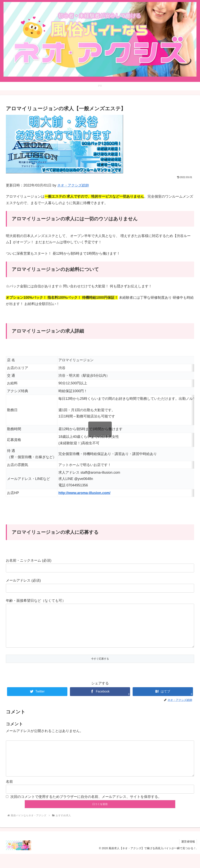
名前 (9, 796)
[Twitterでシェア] (37, 699)
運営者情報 (188, 856)
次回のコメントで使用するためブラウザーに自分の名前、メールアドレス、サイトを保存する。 (86, 811)
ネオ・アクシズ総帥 (73, 185)
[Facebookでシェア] (100, 699)
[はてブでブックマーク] (163, 699)
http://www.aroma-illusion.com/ (84, 493)
